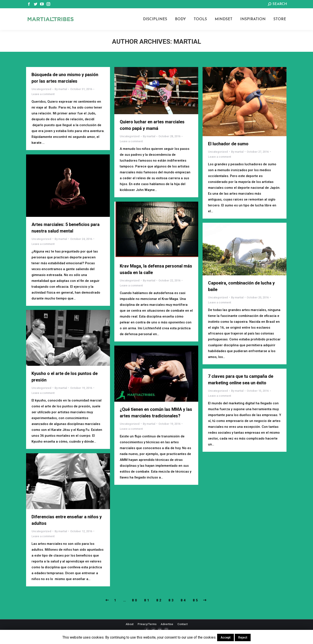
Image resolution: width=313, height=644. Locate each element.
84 (184, 600)
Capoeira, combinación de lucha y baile (241, 286)
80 (135, 600)
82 (159, 600)
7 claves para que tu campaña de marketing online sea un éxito (241, 380)
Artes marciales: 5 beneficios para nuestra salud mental (66, 228)
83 (171, 600)
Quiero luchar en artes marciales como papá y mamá (152, 125)
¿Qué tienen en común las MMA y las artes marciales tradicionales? (156, 413)
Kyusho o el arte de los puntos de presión (65, 377)
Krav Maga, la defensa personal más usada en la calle (156, 269)
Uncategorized (41, 89)
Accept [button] (226, 637)
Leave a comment (43, 94)
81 (147, 600)
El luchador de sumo (228, 144)
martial (187, 41)
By (61, 89)
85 (196, 600)
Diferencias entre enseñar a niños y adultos (67, 520)
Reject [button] (243, 637)
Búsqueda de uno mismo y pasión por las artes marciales (65, 78)
